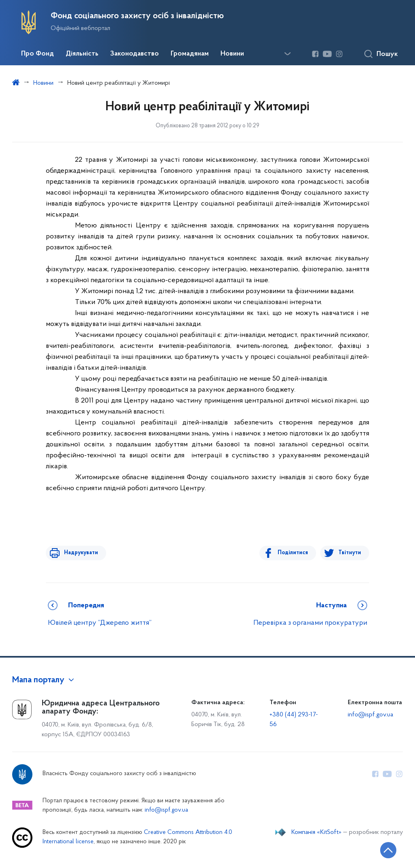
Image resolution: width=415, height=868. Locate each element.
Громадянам (190, 54)
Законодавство (135, 54)
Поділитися (295, 553)
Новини (232, 54)
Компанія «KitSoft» (317, 832)
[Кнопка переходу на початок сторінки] (385, 850)
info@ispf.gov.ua (370, 715)
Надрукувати (79, 553)
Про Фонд (37, 54)
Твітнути (350, 553)
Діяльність (82, 54)
